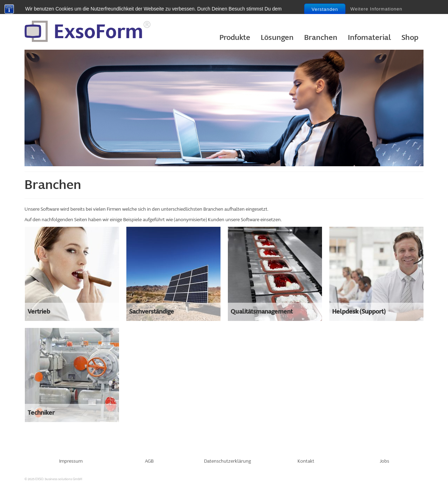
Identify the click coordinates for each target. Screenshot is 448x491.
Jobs (384, 461)
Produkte (235, 38)
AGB (149, 461)
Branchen (321, 38)
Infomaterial (369, 38)
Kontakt (306, 461)
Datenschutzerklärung (227, 461)
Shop (410, 38)
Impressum (71, 461)
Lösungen (277, 38)
